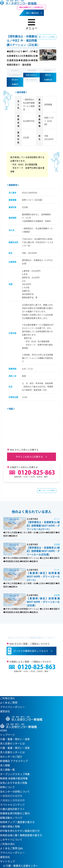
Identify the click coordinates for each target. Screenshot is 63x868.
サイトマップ (7, 861)
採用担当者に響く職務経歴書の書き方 (21, 835)
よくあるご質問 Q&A (11, 848)
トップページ (7, 735)
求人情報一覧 (7, 770)
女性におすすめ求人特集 (14, 783)
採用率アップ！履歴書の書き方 (17, 822)
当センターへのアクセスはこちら (30, 683)
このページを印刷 (48, 37)
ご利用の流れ (7, 698)
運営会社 (5, 711)
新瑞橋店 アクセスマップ (14, 761)
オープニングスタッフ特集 (15, 774)
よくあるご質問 (9, 703)
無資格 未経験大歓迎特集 (14, 778)
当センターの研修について (15, 792)
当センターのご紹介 (11, 757)
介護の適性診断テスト (12, 809)
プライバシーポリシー (12, 707)
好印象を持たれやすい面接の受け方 (20, 831)
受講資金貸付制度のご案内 (15, 813)
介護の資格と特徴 (10, 826)
